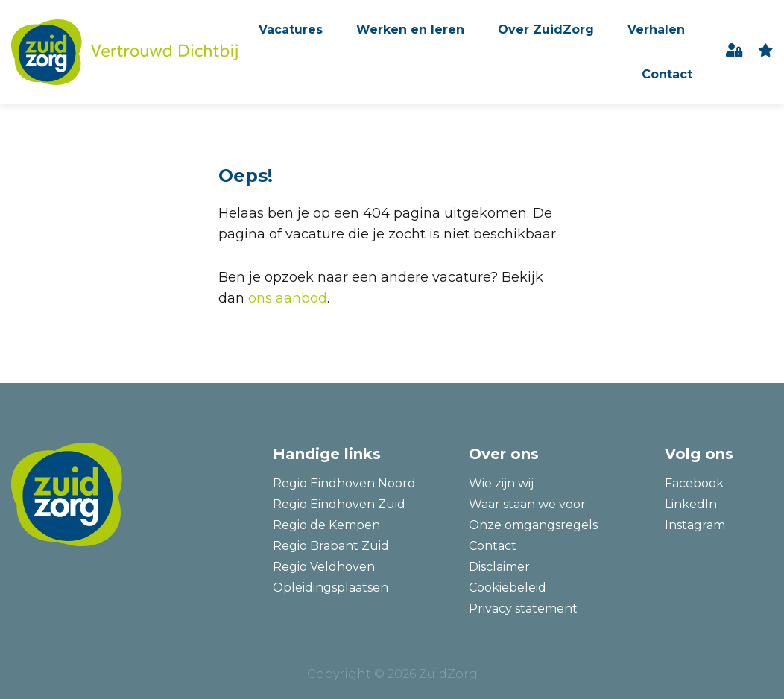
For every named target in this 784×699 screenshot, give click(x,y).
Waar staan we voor (527, 504)
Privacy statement (523, 608)
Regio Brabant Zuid (331, 546)
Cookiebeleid (508, 588)
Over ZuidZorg (546, 29)
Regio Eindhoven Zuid (339, 504)
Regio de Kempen (326, 525)
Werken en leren (410, 29)
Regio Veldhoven (324, 567)
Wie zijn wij (501, 483)
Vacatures (291, 29)
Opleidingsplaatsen (331, 588)
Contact (667, 74)
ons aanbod (288, 298)
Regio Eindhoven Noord (344, 483)
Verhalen (656, 29)
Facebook (694, 483)
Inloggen (734, 53)
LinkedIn (691, 504)
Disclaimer (499, 567)
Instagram (695, 525)
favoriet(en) (765, 53)
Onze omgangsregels (533, 525)
